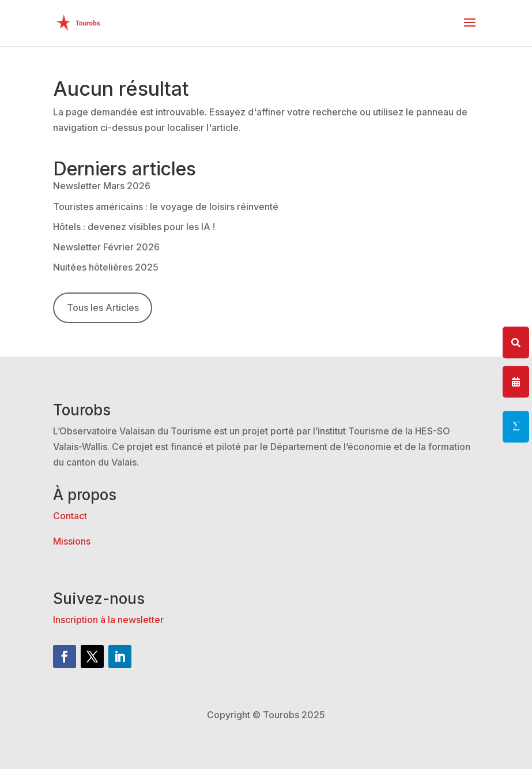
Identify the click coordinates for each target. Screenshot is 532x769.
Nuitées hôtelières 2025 (106, 267)
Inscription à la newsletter (108, 620)
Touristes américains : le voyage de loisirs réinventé (166, 207)
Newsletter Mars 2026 (102, 186)
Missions (72, 541)
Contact (70, 516)
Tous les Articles (103, 307)
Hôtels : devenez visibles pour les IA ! (134, 227)
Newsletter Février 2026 (106, 247)
